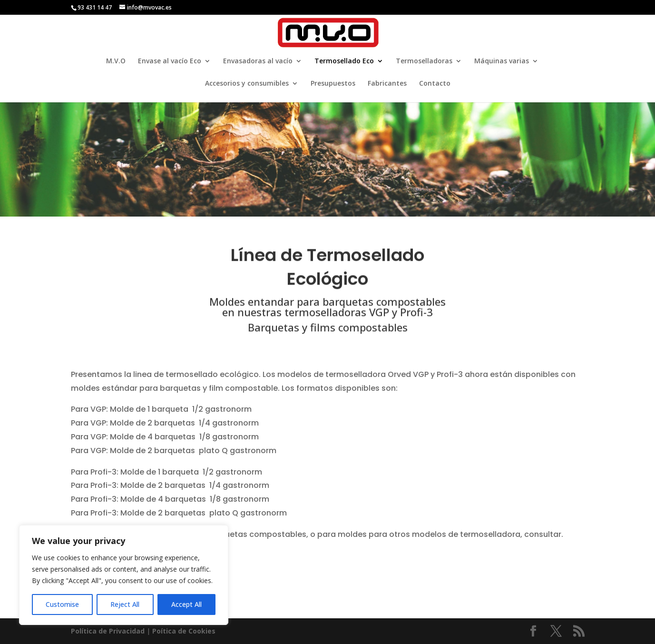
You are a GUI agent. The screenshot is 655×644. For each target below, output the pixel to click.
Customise (62, 604)
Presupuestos (333, 84)
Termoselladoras (424, 61)
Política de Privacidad (108, 631)
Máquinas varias (502, 61)
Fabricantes (387, 84)
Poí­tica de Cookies (184, 631)
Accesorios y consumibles (247, 84)
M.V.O (116, 61)
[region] (124, 575)
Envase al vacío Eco (170, 61)
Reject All (125, 604)
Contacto (435, 84)
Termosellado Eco (344, 61)
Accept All (186, 604)
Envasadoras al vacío (258, 61)
